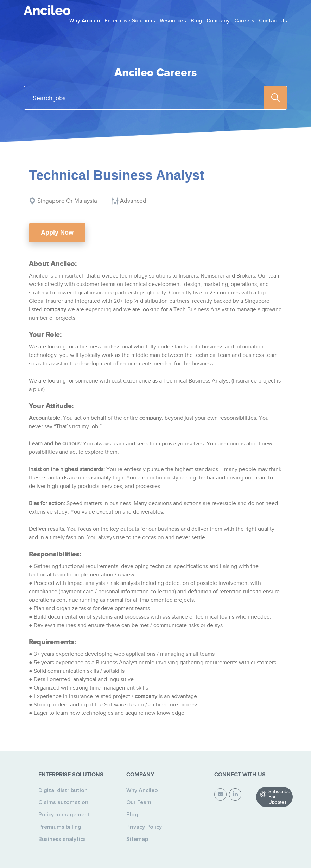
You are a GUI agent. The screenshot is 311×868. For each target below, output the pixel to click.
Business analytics (62, 839)
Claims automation (63, 802)
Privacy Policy (144, 827)
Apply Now (57, 233)
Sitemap (137, 839)
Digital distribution (63, 790)
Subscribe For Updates (279, 797)
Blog (132, 815)
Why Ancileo (142, 790)
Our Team (139, 802)
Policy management (64, 815)
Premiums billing (60, 827)
